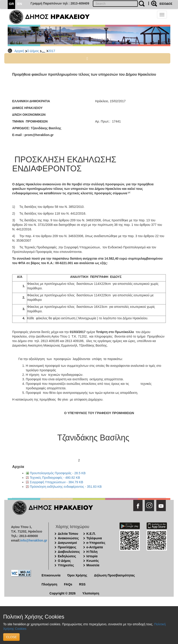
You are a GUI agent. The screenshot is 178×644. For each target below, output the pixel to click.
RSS (82, 584)
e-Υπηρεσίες (96, 543)
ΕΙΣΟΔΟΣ (166, 4)
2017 (52, 51)
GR (11, 4)
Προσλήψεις (67, 547)
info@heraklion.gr (34, 540)
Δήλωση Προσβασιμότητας (114, 575)
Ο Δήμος (33, 51)
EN (20, 4)
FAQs (68, 584)
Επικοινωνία (51, 575)
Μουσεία (93, 565)
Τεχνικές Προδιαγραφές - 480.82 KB (55, 478)
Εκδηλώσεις (67, 556)
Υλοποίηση (91, 593)
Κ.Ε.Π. (91, 534)
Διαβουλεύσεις (69, 552)
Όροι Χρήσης (77, 575)
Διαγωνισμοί (67, 543)
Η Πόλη (92, 552)
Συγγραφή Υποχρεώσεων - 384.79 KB (56, 482)
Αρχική (19, 51)
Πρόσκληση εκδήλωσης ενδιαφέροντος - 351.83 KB (66, 487)
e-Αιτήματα (95, 547)
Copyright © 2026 (62, 593)
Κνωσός (93, 561)
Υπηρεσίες (66, 565)
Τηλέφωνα (94, 538)
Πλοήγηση (49, 584)
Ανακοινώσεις (68, 538)
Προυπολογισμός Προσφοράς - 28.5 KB (58, 473)
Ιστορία (92, 556)
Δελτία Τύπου (68, 534)
